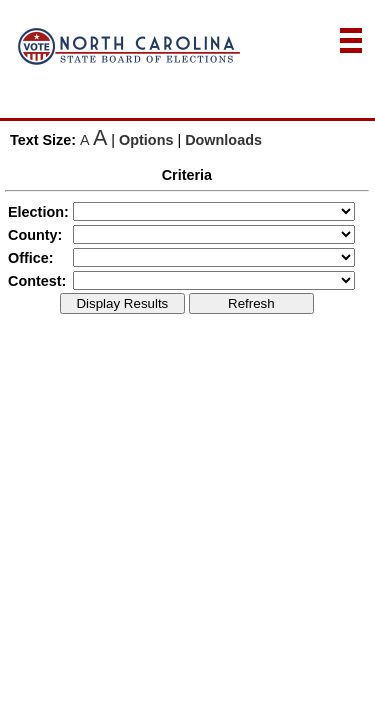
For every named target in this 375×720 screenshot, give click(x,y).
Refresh (251, 303)
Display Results (122, 303)
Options (146, 140)
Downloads (223, 140)
